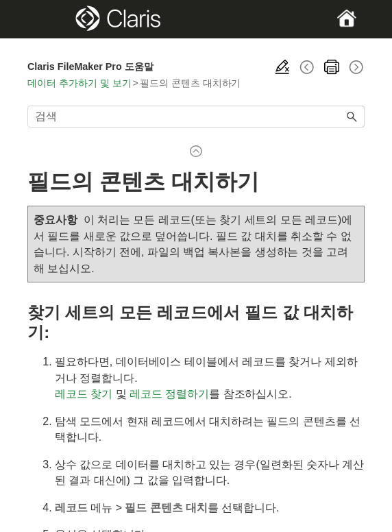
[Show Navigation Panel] (43, 19)
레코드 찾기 (84, 394)
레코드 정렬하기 (169, 394)
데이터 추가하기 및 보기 (79, 83)
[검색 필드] (196, 117)
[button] (352, 117)
